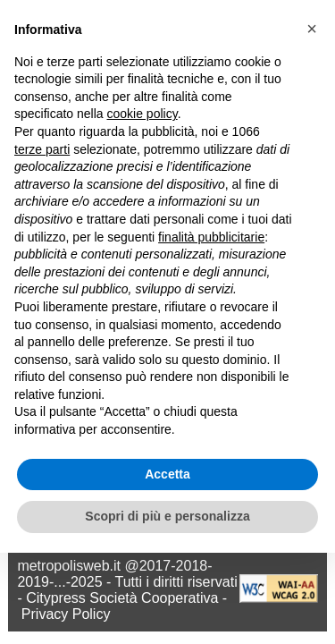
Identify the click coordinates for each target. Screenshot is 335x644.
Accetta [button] (167, 474)
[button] (312, 29)
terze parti (42, 149)
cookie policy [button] (142, 114)
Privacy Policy (66, 614)
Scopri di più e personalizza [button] (167, 516)
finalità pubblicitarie (211, 237)
